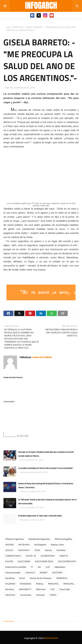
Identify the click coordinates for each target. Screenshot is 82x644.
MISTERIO (57, 573)
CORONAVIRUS (13, 556)
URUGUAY (10, 595)
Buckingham (40, 545)
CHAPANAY (24, 550)
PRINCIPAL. (69, 584)
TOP (52, 590)
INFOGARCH (51, 638)
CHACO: (9, 550)
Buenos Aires (57, 545)
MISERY (44, 573)
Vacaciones (26, 595)
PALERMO (10, 584)
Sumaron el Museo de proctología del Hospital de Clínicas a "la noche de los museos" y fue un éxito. (46, 486)
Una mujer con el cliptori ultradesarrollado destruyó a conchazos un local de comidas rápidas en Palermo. (46, 454)
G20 (48, 567)
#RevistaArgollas (63, 539)
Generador (9, 402)
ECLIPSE (9, 562)
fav (39, 567)
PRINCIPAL (18, 27)
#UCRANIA (24, 545)
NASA (22, 578)
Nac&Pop (10, 578)
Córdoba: (61, 550)
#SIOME (10, 545)
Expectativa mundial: (16, 567)
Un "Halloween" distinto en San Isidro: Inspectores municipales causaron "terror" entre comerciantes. (48, 502)
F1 (32, 567)
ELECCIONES (24, 562)
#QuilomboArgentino (39, 539)
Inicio (9, 27)
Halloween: (60, 567)
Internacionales (13, 573)
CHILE (37, 550)
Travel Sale (64, 590)
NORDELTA (62, 578)
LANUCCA (30, 573)
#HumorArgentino (15, 539)
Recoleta (10, 590)
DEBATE (64, 556)
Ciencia (48, 550)
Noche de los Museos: (41, 578)
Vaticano (40, 595)
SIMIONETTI (25, 590)
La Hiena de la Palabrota (42, 357)
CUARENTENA (48, 556)
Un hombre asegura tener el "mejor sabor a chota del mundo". (40, 516)
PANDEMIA (26, 584)
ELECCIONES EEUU (44, 562)
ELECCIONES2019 (67, 562)
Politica (40, 584)
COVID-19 (31, 556)
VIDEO (53, 595)
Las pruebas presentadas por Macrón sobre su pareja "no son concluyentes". (46, 468)
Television (41, 590)
